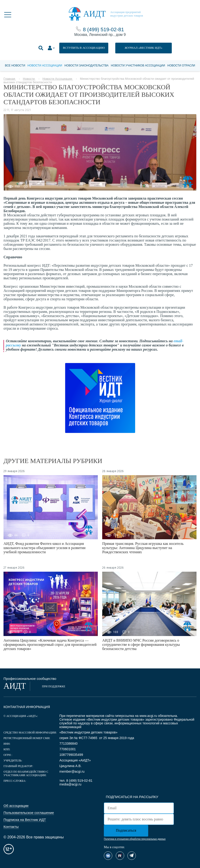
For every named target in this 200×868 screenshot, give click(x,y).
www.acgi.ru (148, 716)
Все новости (15, 66)
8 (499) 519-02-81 (103, 29)
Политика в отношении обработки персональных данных (135, 839)
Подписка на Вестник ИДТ (25, 820)
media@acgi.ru (70, 784)
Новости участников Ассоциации (138, 66)
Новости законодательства (86, 66)
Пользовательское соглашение (29, 813)
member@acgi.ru (72, 771)
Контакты (11, 827)
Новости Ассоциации (45, 66)
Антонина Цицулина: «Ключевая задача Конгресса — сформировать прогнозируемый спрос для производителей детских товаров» (50, 645)
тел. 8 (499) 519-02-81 (76, 781)
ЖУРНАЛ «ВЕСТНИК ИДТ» (144, 48)
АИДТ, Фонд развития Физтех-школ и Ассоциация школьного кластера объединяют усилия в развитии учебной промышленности (44, 548)
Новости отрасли (181, 66)
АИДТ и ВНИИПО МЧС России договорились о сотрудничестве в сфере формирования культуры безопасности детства (141, 645)
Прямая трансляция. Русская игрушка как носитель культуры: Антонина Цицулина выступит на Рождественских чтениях (143, 548)
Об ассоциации (16, 806)
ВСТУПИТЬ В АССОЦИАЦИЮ (84, 48)
